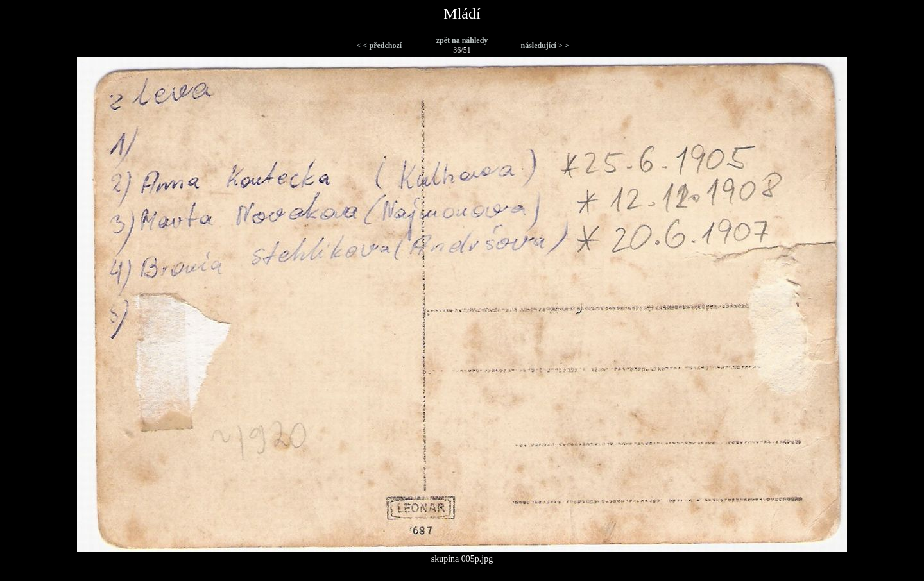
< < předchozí (379, 46)
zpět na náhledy (462, 40)
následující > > (544, 46)
